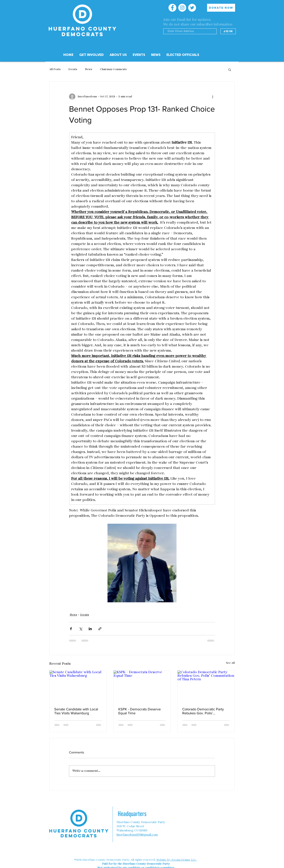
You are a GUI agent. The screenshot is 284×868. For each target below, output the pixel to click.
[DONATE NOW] (221, 8)
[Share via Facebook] (71, 629)
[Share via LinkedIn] (90, 629)
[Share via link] (100, 629)
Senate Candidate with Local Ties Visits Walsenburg (76, 711)
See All (230, 663)
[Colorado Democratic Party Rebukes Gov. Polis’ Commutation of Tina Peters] (206, 686)
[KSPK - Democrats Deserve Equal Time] (142, 686)
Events (73, 69)
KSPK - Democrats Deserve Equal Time (140, 711)
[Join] (228, 31)
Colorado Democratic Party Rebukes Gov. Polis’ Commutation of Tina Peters (204, 711)
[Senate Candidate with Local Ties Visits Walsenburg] (78, 686)
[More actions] (213, 97)
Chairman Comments (113, 69)
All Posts (55, 69)
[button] (118, 55)
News (89, 69)
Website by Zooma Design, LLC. (177, 860)
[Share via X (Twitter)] (81, 629)
